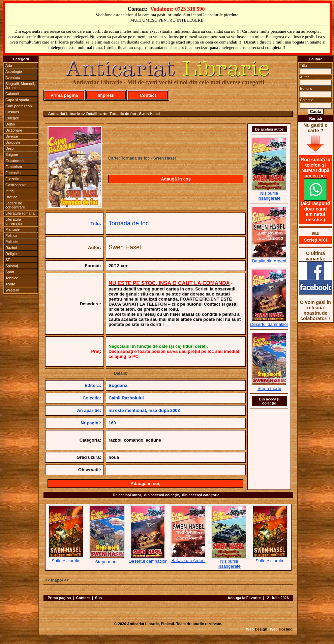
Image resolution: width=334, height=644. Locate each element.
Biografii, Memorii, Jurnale (20, 86)
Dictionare (14, 130)
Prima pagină (64, 95)
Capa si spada (17, 100)
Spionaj (12, 266)
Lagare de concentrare (15, 205)
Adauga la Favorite (244, 598)
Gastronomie (16, 185)
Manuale (12, 229)
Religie (11, 254)
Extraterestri (15, 161)
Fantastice (14, 173)
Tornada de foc (129, 223)
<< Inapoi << (57, 580)
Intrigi (10, 191)
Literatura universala (14, 221)
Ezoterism (14, 167)
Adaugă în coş (176, 179)
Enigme (12, 155)
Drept (10, 148)
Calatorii (12, 94)
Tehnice (12, 278)
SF (8, 260)
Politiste (12, 242)
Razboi (11, 248)
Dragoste (13, 142)
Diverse (12, 136)
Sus (98, 598)
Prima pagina (59, 598)
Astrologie (14, 72)
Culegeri (12, 118)
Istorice (11, 197)
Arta (9, 65)
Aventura (13, 78)
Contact (148, 95)
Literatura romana (20, 213)
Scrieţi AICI (316, 240)
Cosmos (12, 112)
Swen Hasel (125, 247)
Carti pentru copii (19, 106)
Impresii (106, 95)
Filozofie (12, 179)
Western (12, 290)
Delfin (10, 124)
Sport (10, 272)
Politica (11, 235)
